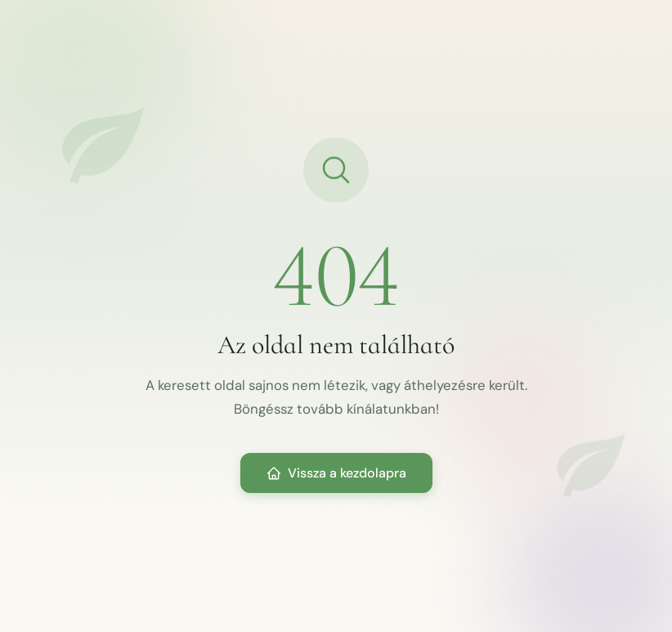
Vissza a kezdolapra (336, 473)
